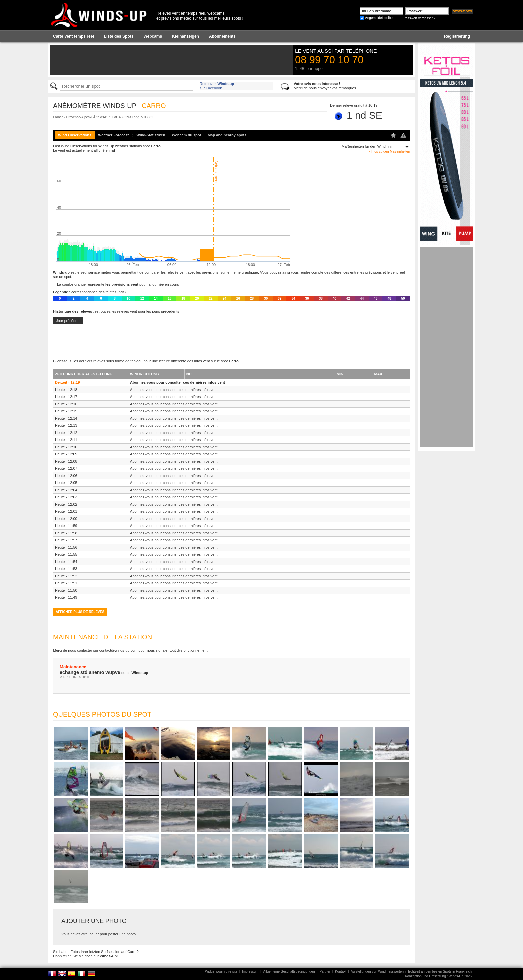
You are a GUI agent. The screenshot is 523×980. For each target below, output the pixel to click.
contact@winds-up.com (119, 650)
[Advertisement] (447, 347)
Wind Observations (75, 135)
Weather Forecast (113, 135)
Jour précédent (68, 321)
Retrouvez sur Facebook (217, 86)
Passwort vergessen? (419, 18)
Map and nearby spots (227, 135)
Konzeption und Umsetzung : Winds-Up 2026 (438, 976)
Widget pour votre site (221, 971)
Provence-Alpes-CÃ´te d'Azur (88, 117)
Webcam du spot (186, 135)
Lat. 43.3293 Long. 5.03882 (133, 117)
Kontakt (341, 971)
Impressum (250, 971)
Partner (325, 971)
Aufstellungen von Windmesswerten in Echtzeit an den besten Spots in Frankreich (411, 971)
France (58, 117)
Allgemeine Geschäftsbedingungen (289, 971)
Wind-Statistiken (151, 135)
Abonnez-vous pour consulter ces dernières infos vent (178, 382)
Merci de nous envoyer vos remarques (325, 86)
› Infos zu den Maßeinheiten (389, 151)
